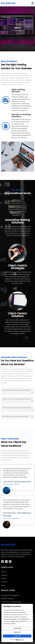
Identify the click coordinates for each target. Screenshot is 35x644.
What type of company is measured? (17, 416)
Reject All (17, 632)
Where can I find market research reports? (17, 400)
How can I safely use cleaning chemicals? (17, 409)
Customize (17, 628)
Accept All (17, 636)
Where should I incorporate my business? (17, 391)
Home (15, 30)
